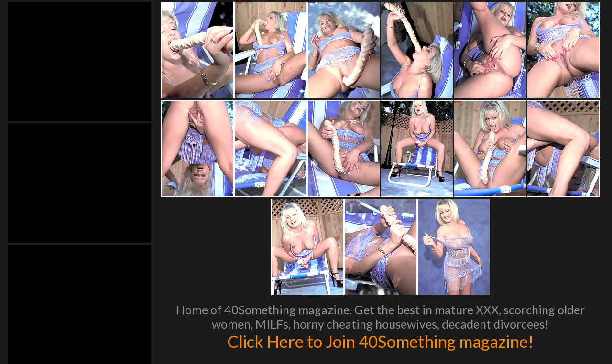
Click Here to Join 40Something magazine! (380, 341)
